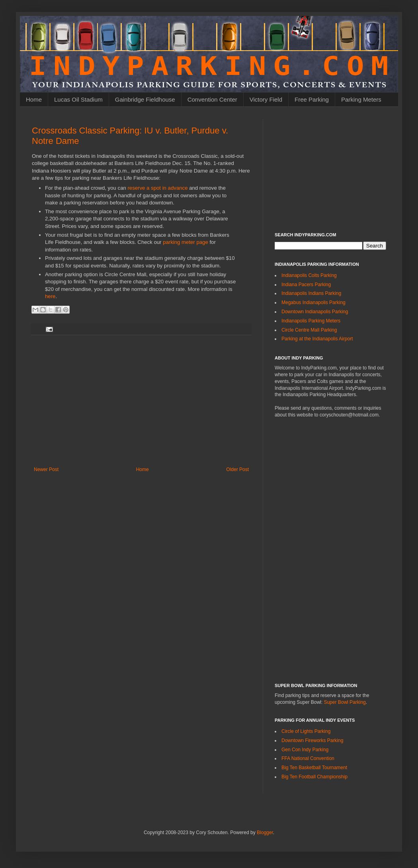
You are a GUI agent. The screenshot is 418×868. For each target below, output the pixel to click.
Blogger (265, 833)
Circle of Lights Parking (306, 731)
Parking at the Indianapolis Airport (317, 339)
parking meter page (186, 242)
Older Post (237, 469)
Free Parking (312, 99)
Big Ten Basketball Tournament (314, 768)
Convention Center (212, 99)
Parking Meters (361, 99)
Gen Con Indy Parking (305, 750)
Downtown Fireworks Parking (312, 740)
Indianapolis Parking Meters (311, 321)
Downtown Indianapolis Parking (315, 312)
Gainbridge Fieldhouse (145, 99)
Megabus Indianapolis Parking (313, 302)
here (50, 296)
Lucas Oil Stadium (78, 99)
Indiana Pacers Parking (306, 285)
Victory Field (266, 99)
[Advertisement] (141, 401)
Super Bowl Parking (345, 702)
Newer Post (46, 469)
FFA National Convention (308, 758)
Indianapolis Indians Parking (311, 293)
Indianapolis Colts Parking (309, 275)
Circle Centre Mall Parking (309, 330)
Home (34, 99)
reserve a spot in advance (157, 188)
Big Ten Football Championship (314, 777)
